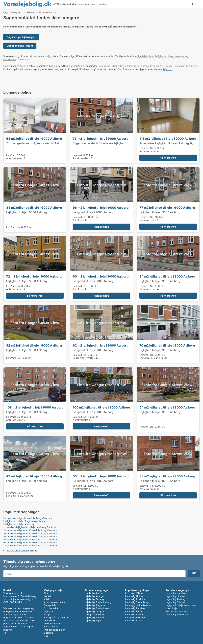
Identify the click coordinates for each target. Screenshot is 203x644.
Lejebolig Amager (94, 596)
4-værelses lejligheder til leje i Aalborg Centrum (30, 536)
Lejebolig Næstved (176, 593)
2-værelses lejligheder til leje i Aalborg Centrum (30, 530)
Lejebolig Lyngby (94, 611)
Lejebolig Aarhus (135, 614)
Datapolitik (50, 605)
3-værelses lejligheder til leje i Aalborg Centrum (30, 533)
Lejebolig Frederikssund (98, 608)
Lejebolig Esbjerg (94, 599)
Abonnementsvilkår (55, 602)
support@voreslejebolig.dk (19, 599)
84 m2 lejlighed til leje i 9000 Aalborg (34, 208)
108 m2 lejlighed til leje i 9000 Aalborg (35, 407)
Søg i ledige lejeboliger (21, 37)
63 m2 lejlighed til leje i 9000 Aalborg (34, 139)
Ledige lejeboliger (95, 614)
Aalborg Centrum (47, 12)
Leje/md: (11, 155)
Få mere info (168, 158)
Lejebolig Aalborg (176, 599)
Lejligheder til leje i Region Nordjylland (25, 521)
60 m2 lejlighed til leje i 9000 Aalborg (101, 276)
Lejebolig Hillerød (175, 596)
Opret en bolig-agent (20, 46)
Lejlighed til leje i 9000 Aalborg (27, 212)
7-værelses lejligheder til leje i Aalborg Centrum (30, 545)
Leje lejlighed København (139, 605)
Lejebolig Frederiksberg (98, 602)
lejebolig (168, 69)
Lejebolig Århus (134, 620)
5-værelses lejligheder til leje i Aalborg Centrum (30, 539)
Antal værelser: (15, 158)
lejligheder (161, 56)
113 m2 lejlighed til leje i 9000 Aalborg (168, 139)
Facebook (5, 633)
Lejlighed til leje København (181, 605)
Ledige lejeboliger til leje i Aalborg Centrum (28, 518)
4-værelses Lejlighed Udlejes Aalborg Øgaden (170, 143)
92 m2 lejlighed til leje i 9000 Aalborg (34, 345)
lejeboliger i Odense (161, 66)
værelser (180, 56)
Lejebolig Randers (135, 608)
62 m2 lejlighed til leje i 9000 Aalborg (101, 345)
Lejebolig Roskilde (135, 599)
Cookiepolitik (51, 608)
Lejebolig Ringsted (95, 593)
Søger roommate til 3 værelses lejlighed (99, 143)
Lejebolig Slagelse (95, 605)
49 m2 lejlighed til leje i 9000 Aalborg (34, 476)
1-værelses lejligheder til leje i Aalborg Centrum (30, 527)
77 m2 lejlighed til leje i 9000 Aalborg (167, 208)
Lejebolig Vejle (93, 620)
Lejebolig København (177, 614)
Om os (48, 593)
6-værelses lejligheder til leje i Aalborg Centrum (30, 542)
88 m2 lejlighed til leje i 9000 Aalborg (167, 476)
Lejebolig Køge (133, 611)
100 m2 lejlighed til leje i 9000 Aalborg (101, 407)
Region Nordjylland (13, 12)
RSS (46, 636)
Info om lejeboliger (54, 630)
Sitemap (49, 633)
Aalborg (31, 12)
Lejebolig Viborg (134, 593)
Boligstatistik (51, 626)
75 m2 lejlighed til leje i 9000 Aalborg (101, 139)
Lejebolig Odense (176, 602)
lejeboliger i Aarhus (138, 66)
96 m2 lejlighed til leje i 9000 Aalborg (101, 208)
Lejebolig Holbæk (135, 596)
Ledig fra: (78, 358)
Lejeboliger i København (112, 66)
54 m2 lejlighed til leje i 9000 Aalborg (167, 407)
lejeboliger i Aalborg (185, 66)
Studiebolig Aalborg (177, 611)
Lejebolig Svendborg (137, 602)
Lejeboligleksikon (54, 623)
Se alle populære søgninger (22, 550)
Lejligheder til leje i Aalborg (19, 524)
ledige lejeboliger (144, 56)
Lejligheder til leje (135, 617)
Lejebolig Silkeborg (95, 617)
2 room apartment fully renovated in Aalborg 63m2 (40, 143)
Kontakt (48, 596)
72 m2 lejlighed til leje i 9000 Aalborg (34, 276)
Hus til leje (171, 608)
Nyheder (49, 611)
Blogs (47, 614)
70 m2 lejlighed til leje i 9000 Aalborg (167, 345)
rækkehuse (10, 59)
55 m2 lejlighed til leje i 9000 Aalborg (101, 476)
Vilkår (47, 599)
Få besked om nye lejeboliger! (192, 4)
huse (171, 56)
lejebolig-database (99, 4)
